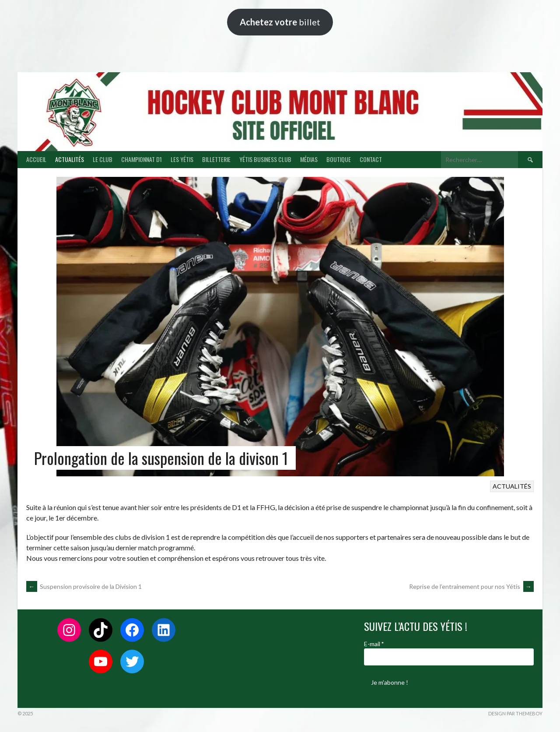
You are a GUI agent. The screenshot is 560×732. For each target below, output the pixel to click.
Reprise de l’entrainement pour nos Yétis (471, 586)
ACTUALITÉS (70, 159)
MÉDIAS (309, 159)
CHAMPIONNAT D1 (142, 159)
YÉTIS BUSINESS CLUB (265, 159)
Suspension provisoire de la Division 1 (84, 586)
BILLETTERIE (216, 159)
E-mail (374, 644)
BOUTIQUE (339, 159)
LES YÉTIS (182, 159)
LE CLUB (103, 159)
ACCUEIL (36, 159)
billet (280, 22)
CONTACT (371, 159)
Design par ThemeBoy (515, 713)
